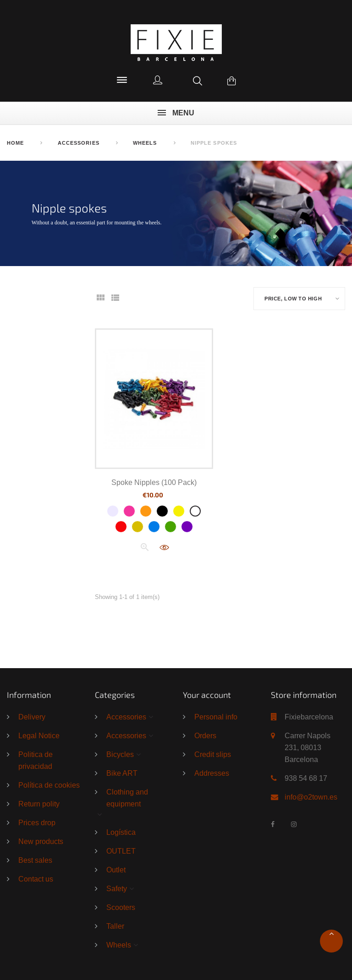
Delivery (32, 717)
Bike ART (122, 773)
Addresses (212, 773)
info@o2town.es (311, 797)
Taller (115, 926)
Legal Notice (39, 735)
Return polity (39, 804)
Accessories (126, 717)
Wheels (119, 945)
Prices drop (37, 822)
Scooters (121, 907)
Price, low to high (293, 299)
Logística (121, 832)
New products (41, 841)
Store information (304, 695)
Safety (117, 888)
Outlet (116, 870)
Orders (205, 735)
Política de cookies (49, 785)
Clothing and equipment (127, 798)
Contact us (36, 879)
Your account (207, 695)
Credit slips (213, 754)
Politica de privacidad (36, 760)
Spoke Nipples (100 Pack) (154, 482)
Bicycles (120, 754)
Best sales (35, 860)
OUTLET (121, 851)
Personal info (216, 717)
